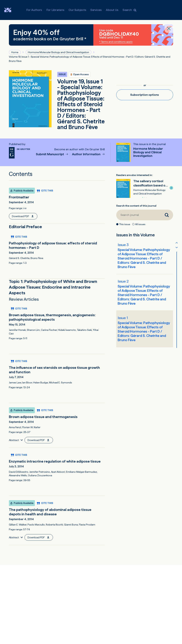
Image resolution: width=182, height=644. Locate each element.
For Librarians (55, 10)
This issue (125, 224)
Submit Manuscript (50, 154)
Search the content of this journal (136, 206)
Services (96, 10)
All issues (140, 224)
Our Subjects (77, 10)
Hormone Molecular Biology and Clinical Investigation (58, 52)
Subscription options (145, 95)
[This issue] (117, 224)
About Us (112, 10)
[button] (171, 188)
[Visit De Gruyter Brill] (11, 10)
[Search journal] (138, 215)
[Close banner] (169, 29)
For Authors (34, 10)
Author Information (87, 154)
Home (15, 52)
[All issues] (133, 224)
